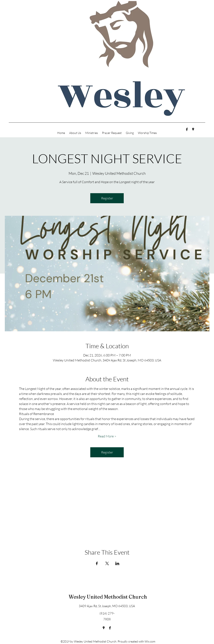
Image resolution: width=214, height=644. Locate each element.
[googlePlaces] (193, 129)
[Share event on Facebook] (97, 563)
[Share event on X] (107, 563)
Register (107, 198)
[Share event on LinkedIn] (117, 563)
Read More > (107, 436)
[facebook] (187, 129)
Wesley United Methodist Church (108, 597)
